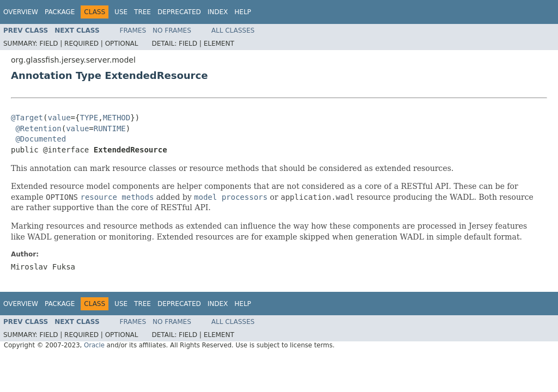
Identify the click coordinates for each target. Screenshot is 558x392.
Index (218, 12)
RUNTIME (110, 128)
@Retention (38, 128)
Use (121, 12)
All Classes (233, 30)
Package (60, 12)
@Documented (41, 139)
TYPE (89, 118)
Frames (133, 30)
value (59, 118)
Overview (21, 12)
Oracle (94, 345)
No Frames (172, 30)
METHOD (117, 118)
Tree (142, 12)
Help (243, 12)
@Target (27, 118)
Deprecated (179, 12)
